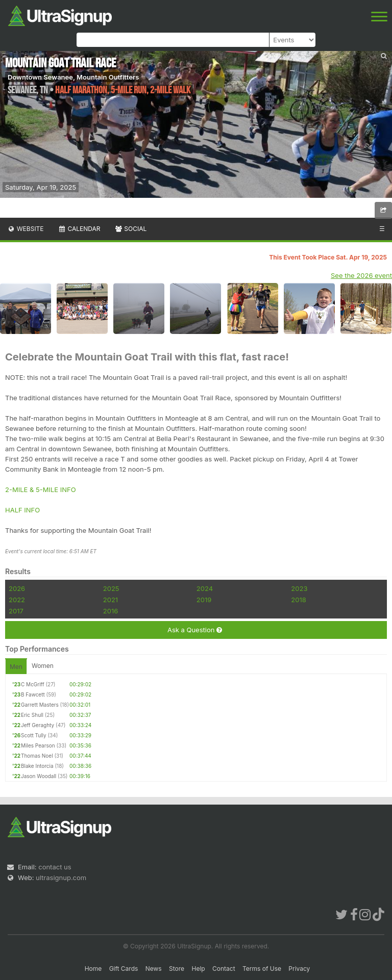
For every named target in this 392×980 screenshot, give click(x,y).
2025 (111, 588)
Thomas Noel (37, 756)
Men (16, 667)
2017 (16, 611)
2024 (205, 588)
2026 (17, 588)
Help (198, 969)
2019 (204, 600)
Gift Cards (124, 969)
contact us (55, 867)
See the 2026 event (361, 275)
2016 (111, 611)
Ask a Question (195, 630)
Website (26, 229)
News (154, 969)
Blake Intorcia (37, 766)
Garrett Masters (40, 705)
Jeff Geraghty (38, 725)
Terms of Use (262, 969)
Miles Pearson (38, 745)
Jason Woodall (39, 776)
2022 (17, 600)
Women (43, 666)
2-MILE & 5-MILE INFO (41, 489)
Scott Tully (34, 735)
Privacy (299, 969)
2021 (111, 600)
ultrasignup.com (61, 878)
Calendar (79, 229)
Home (93, 969)
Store (177, 969)
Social (130, 229)
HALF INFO (22, 510)
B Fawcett (33, 694)
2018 (298, 600)
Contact (224, 969)
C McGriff (33, 684)
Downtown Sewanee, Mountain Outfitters (73, 77)
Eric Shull (32, 715)
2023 (299, 588)
